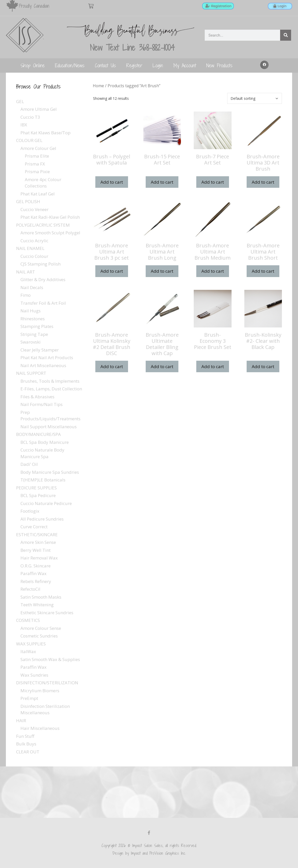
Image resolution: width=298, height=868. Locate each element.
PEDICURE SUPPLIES (36, 488)
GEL (20, 101)
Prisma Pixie (37, 172)
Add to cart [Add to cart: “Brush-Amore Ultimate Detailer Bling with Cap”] (162, 366)
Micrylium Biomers (40, 691)
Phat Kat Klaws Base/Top (45, 133)
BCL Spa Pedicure (38, 495)
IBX (24, 125)
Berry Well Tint (36, 550)
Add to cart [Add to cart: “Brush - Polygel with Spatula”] (112, 182)
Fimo (26, 295)
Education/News (70, 65)
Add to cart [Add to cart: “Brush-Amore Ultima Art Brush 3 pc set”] (112, 271)
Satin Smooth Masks (41, 597)
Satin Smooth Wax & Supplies (50, 659)
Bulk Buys (26, 744)
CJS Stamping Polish (41, 264)
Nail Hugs (31, 311)
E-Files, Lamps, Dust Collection (51, 389)
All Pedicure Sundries (42, 519)
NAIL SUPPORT (31, 373)
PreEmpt (29, 698)
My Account (185, 65)
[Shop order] (255, 98)
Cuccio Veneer (35, 209)
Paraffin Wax (33, 573)
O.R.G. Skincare (36, 566)
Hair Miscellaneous (40, 728)
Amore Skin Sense (38, 542)
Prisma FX (35, 164)
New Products (219, 65)
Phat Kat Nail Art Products (47, 358)
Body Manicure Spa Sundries (50, 472)
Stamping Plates (37, 326)
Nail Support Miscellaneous (49, 427)
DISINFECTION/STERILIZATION (47, 683)
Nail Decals (32, 287)
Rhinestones (33, 319)
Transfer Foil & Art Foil (43, 303)
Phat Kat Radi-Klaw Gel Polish (50, 217)
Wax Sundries (34, 675)
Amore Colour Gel (38, 148)
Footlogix (30, 511)
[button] (265, 65)
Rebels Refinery (36, 581)
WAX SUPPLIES (31, 644)
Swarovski (31, 342)
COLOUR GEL (29, 140)
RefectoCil (30, 589)
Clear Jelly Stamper (40, 350)
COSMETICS (28, 620)
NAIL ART (26, 272)
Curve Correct (34, 527)
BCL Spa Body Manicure (45, 442)
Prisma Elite (37, 156)
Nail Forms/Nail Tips (42, 404)
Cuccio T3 (30, 117)
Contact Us (105, 65)
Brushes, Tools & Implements (50, 381)
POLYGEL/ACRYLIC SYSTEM (43, 225)
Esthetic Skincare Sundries (47, 613)
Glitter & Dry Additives (43, 279)
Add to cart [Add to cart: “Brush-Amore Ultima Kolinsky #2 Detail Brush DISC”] (112, 366)
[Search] (286, 35)
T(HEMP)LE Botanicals (43, 480)
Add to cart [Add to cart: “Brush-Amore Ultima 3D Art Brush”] (263, 182)
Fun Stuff (25, 736)
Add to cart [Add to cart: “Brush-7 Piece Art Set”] (213, 182)
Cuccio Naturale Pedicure (46, 503)
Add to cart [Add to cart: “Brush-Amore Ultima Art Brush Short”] (263, 271)
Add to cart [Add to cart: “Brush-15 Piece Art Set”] (162, 182)
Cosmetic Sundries (39, 636)
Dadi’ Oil (29, 464)
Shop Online (33, 65)
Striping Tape (34, 334)
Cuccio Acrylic (34, 241)
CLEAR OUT (28, 752)
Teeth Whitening (37, 605)
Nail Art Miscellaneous (43, 365)
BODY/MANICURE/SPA (38, 434)
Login (158, 65)
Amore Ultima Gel (39, 109)
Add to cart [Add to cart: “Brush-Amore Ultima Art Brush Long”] (162, 271)
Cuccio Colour (34, 256)
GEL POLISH (28, 201)
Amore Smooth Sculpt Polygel (50, 233)
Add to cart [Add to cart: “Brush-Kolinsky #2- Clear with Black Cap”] (263, 366)
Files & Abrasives (37, 397)
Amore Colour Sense (41, 628)
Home (98, 86)
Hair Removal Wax (39, 558)
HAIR (21, 721)
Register (134, 65)
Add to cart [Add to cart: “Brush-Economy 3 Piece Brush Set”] (213, 366)
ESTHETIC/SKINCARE (37, 535)
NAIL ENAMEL (30, 248)
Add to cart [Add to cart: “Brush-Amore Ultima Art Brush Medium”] (213, 271)
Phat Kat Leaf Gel (38, 194)
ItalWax (28, 651)
